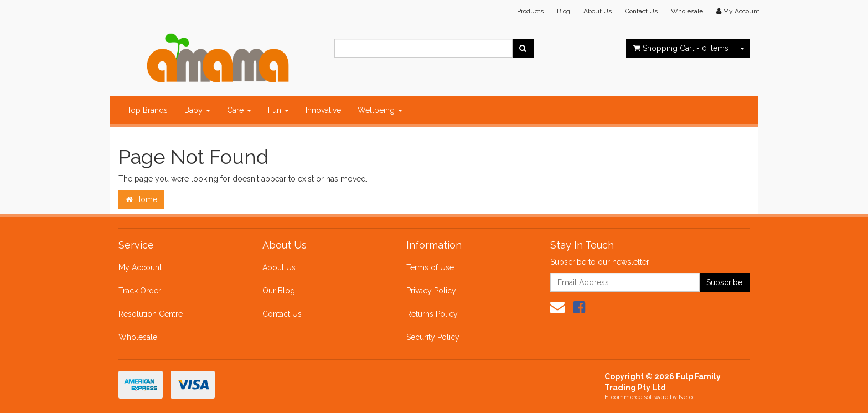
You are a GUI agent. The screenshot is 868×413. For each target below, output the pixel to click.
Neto (686, 397)
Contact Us (641, 11)
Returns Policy (432, 314)
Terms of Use (430, 267)
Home (141, 199)
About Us (598, 11)
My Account (140, 267)
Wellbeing (380, 110)
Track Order (140, 291)
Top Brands (147, 110)
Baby (197, 110)
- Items (681, 48)
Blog (564, 11)
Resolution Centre (151, 314)
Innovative (323, 110)
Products (530, 11)
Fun (278, 110)
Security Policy (433, 337)
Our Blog (279, 291)
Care (239, 110)
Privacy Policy (431, 291)
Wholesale (687, 11)
